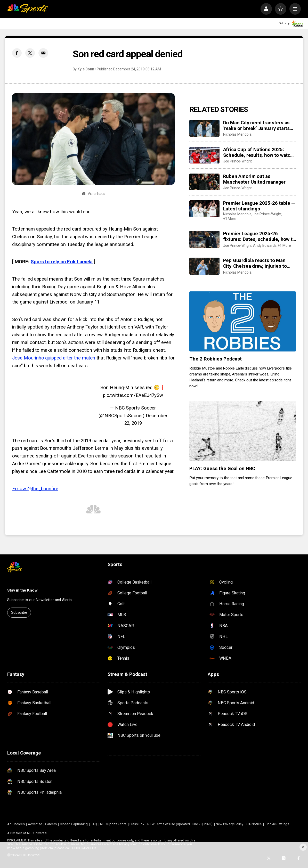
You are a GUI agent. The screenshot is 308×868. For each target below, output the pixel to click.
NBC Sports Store (113, 824)
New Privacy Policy (229, 824)
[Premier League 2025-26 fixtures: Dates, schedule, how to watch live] (204, 239)
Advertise (35, 824)
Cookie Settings (277, 824)
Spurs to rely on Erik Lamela (62, 262)
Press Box (137, 824)
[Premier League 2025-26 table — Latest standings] (204, 209)
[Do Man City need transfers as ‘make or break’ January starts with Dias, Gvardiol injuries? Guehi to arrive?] (204, 128)
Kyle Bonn (86, 69)
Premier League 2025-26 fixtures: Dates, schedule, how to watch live (259, 236)
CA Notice (254, 824)
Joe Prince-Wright (238, 161)
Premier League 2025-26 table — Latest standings (259, 206)
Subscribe (19, 612)
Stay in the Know (22, 590)
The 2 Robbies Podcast (216, 359)
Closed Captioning (74, 824)
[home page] (28, 9)
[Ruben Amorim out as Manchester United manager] (204, 182)
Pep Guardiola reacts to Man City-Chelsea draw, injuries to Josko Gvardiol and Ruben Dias (257, 263)
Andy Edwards (265, 245)
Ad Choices (16, 824)
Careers (51, 824)
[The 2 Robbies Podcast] (243, 321)
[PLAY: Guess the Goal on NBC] (243, 431)
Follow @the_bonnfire (35, 489)
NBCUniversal (37, 833)
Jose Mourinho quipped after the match (54, 358)
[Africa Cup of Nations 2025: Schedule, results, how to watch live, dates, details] (204, 155)
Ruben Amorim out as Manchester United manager (254, 179)
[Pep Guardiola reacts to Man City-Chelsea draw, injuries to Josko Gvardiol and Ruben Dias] (204, 266)
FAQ (94, 824)
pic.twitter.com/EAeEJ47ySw (133, 395)
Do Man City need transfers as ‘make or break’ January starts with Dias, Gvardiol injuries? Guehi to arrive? (256, 126)
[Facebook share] (17, 53)
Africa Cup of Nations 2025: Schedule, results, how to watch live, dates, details (258, 152)
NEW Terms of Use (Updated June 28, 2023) (180, 824)
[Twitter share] (30, 53)
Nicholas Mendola (237, 134)
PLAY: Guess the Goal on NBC (222, 469)
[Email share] (43, 53)
